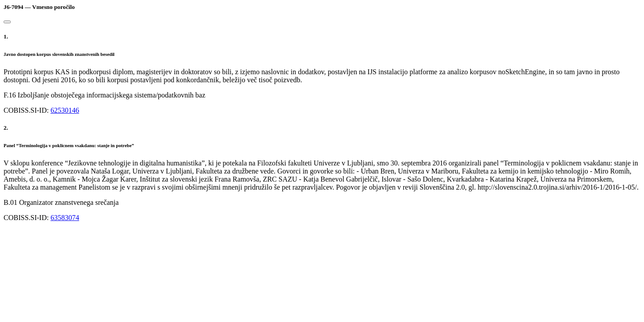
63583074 (65, 218)
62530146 (65, 110)
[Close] (7, 22)
